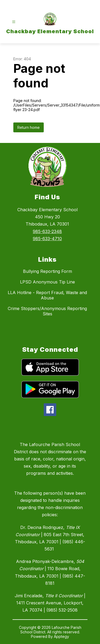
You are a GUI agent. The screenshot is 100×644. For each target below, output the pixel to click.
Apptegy (61, 636)
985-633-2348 (47, 231)
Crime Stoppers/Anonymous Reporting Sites (47, 311)
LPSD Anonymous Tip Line (47, 282)
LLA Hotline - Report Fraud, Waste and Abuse (47, 295)
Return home (29, 127)
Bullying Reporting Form (47, 271)
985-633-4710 (47, 239)
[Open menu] (14, 22)
